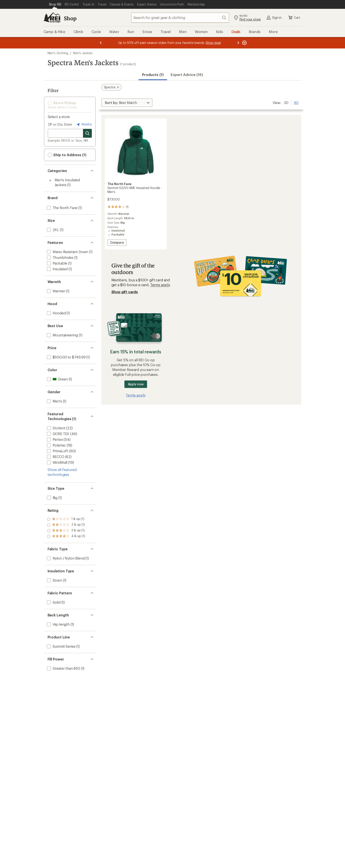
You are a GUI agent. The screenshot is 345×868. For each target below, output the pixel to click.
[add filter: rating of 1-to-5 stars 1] (66, 536)
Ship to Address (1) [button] (67, 155)
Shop (70, 18)
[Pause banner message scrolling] (244, 43)
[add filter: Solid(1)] (53, 602)
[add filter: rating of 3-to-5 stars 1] (66, 525)
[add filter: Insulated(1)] (57, 269)
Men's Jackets (83, 53)
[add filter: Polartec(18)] (56, 445)
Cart (294, 18)
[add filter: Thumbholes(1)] (60, 257)
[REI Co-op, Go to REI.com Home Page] (52, 18)
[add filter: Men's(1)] (54, 401)
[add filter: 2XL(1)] (53, 230)
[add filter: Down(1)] (54, 580)
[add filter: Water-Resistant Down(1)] (67, 252)
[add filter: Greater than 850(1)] (63, 668)
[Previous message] (101, 43)
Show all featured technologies (62, 472)
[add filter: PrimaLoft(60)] (57, 451)
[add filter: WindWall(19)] (57, 462)
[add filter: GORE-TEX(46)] (58, 434)
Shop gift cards (125, 292)
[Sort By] (127, 103)
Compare (117, 243)
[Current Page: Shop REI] (55, 4)
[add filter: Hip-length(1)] (58, 624)
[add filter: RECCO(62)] (55, 457)
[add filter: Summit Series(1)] (61, 646)
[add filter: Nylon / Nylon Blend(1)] (65, 558)
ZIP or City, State (60, 124)
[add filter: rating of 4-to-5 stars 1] (66, 519)
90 (296, 102)
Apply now (136, 384)
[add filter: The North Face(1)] (62, 208)
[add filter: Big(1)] (52, 498)
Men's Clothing (58, 53)
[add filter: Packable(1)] (57, 263)
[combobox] (180, 18)
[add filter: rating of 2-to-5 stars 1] (66, 531)
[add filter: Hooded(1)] (56, 313)
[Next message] (238, 43)
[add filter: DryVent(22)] (56, 428)
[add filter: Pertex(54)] (54, 439)
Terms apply (160, 285)
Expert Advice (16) (187, 75)
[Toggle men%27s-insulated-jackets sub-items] (50, 180)
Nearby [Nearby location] (84, 124)
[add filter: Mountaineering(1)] (62, 335)
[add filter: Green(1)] (57, 379)
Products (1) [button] (153, 75)
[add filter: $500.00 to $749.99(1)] (66, 357)
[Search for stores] (87, 133)
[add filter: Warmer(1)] (56, 291)
